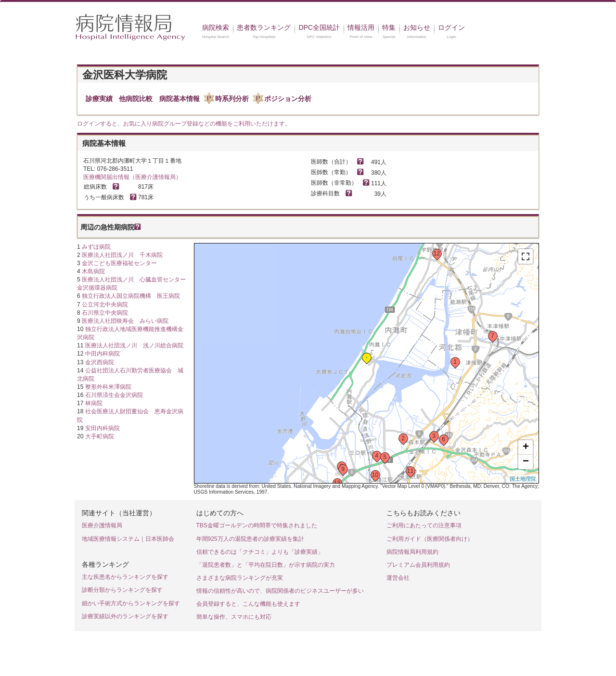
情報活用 (361, 27)
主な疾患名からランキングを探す (125, 577)
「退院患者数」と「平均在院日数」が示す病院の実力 (266, 565)
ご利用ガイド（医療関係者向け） (430, 539)
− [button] (526, 462)
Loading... (366, 364)
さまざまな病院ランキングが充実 (240, 578)
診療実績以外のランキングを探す (125, 616)
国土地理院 (523, 479)
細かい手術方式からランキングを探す (131, 603)
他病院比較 (136, 99)
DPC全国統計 (319, 27)
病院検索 (216, 27)
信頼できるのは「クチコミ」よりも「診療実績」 (260, 552)
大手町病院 (100, 436)
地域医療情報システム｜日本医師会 (128, 539)
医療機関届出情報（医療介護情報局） (132, 177)
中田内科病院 (103, 354)
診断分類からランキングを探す (122, 590)
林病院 (94, 403)
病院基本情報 (180, 99)
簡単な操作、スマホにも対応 (234, 617)
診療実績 (99, 99)
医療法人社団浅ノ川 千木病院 (122, 255)
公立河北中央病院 (105, 305)
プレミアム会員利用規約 (418, 565)
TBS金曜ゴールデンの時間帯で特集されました (257, 525)
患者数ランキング (264, 27)
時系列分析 (232, 99)
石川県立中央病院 (105, 313)
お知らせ (417, 27)
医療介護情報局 (102, 525)
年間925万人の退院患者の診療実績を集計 (250, 539)
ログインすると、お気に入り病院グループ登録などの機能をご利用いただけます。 (184, 124)
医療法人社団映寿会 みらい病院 (125, 321)
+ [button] (526, 447)
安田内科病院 (103, 428)
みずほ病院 (96, 247)
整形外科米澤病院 (108, 387)
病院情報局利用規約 (412, 552)
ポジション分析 (288, 99)
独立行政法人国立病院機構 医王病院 (131, 296)
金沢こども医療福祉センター (119, 263)
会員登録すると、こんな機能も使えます (248, 604)
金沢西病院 (100, 362)
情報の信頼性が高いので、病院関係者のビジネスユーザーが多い (280, 591)
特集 (389, 27)
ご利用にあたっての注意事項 (424, 525)
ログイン (451, 27)
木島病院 (93, 271)
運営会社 (398, 578)
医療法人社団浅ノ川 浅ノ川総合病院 (134, 345)
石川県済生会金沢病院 (114, 395)
